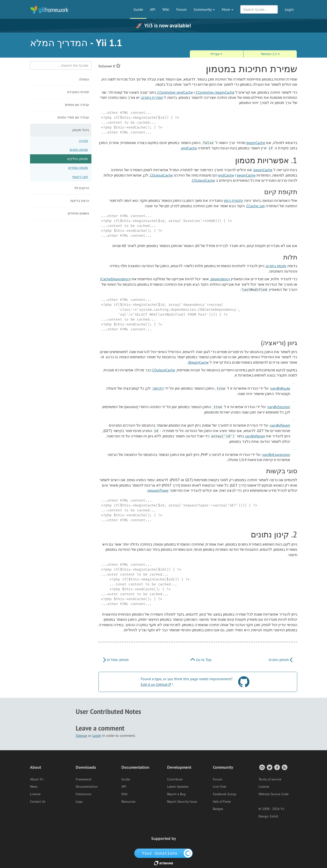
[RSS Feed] (284, 767)
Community (204, 9)
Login (289, 9)
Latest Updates (178, 787)
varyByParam (280, 425)
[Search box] (61, 65)
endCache (189, 148)
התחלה (84, 79)
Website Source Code (274, 794)
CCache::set (256, 206)
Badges (218, 809)
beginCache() (198, 362)
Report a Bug (176, 794)
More (227, 9)
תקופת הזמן (233, 200)
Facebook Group (225, 794)
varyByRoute (280, 388)
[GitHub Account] (262, 767)
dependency (220, 279)
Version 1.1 (270, 54)
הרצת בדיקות (80, 201)
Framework (84, 779)
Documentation (87, 787)
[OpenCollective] (163, 853)
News (34, 787)
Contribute (175, 779)
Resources (128, 802)
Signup (81, 735)
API (153, 9)
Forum (181, 9)
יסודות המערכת (78, 92)
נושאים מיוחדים (78, 213)
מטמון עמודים (78, 168)
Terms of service (270, 779)
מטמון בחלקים (78, 159)
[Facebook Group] (277, 767)
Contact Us (38, 802)
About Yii (37, 779)
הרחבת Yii (82, 188)
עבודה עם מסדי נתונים (73, 117)
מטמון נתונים (79, 150)
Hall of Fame (222, 802)
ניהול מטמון (81, 130)
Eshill (274, 816)
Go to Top (201, 660)
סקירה (83, 141)
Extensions (84, 794)
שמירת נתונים (152, 97)
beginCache (256, 143)
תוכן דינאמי (80, 177)
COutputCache (161, 175)
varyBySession (279, 407)
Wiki (166, 9)
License (35, 794)
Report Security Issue (182, 802)
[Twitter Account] (269, 767)
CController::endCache (175, 92)
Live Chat (220, 787)
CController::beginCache (215, 92)
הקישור (158, 388)
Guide (138, 9)
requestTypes (158, 490)
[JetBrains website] (164, 863)
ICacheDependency (115, 279)
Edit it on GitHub (154, 684)
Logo (79, 802)
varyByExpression (276, 454)
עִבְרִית (216, 54)
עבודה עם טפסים (77, 105)
